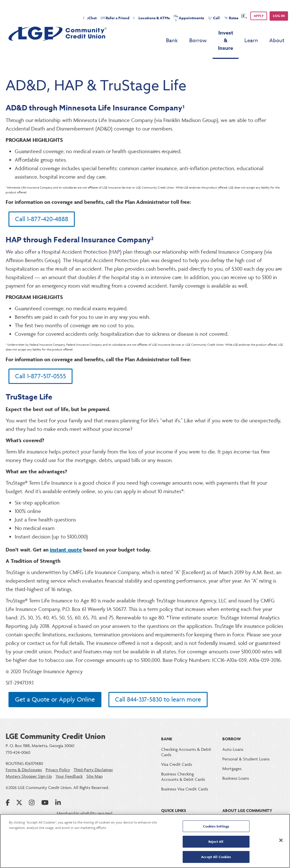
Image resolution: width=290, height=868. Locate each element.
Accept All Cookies (216, 856)
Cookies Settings (216, 827)
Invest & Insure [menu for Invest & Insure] (215, 33)
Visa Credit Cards (177, 755)
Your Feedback (69, 766)
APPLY (259, 16)
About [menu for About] (277, 33)
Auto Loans (233, 740)
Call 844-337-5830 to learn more (158, 690)
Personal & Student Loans (246, 749)
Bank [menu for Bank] (151, 33)
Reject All (216, 842)
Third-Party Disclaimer (93, 760)
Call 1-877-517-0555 (40, 364)
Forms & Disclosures (24, 760)
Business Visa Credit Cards (185, 779)
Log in (279, 16)
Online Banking (175, 811)
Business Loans (236, 768)
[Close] (281, 841)
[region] (145, 841)
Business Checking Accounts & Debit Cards (183, 767)
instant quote (66, 538)
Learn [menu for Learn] (251, 33)
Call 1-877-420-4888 (42, 205)
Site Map (94, 766)
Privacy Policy (58, 760)
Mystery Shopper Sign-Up (29, 766)
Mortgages (232, 759)
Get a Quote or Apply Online (55, 690)
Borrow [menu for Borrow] (177, 33)
